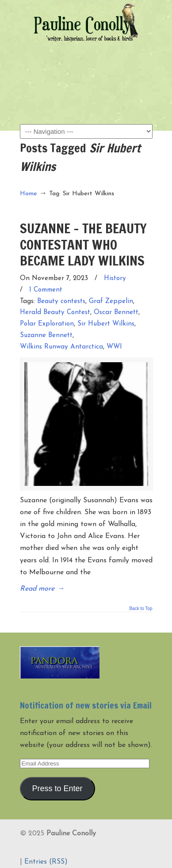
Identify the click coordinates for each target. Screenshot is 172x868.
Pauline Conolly (86, 23)
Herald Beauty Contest (55, 313)
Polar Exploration (47, 324)
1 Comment (46, 290)
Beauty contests (61, 301)
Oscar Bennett (116, 313)
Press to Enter (57, 788)
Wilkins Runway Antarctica (61, 347)
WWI (114, 347)
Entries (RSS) (46, 862)
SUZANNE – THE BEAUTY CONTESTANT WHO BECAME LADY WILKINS (83, 244)
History (115, 279)
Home (29, 194)
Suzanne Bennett (46, 335)
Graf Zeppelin (111, 301)
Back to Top (141, 609)
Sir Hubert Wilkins (106, 324)
